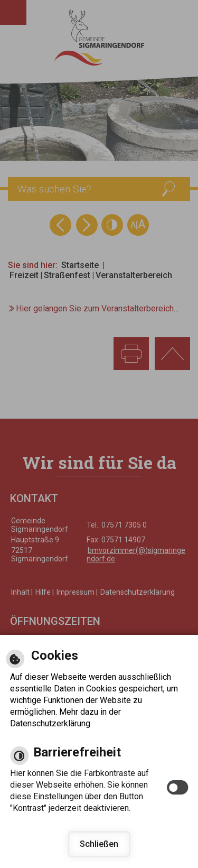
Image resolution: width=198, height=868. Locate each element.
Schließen (99, 844)
